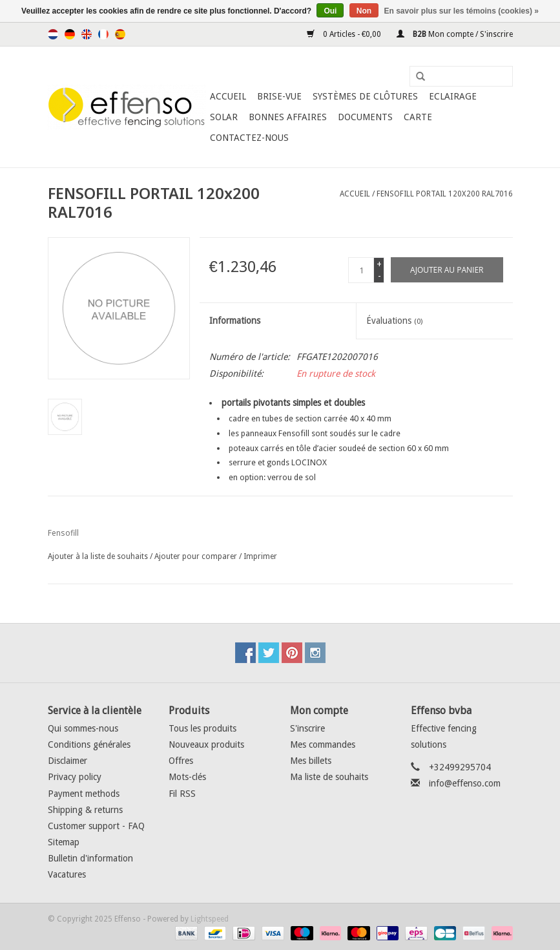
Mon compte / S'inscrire (455, 34)
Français (103, 34)
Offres (181, 761)
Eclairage (453, 96)
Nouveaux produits (206, 744)
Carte (418, 117)
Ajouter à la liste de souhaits (98, 556)
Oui (330, 11)
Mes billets (311, 761)
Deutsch (70, 34)
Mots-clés (187, 777)
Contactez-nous (249, 138)
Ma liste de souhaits (329, 777)
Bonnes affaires (288, 117)
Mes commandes (323, 744)
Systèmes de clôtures (365, 96)
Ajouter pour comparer (197, 556)
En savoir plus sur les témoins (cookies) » (461, 11)
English (87, 34)
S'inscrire (307, 728)
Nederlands (53, 34)
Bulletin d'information (90, 858)
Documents (365, 117)
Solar (224, 117)
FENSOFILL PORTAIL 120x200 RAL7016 (445, 194)
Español (120, 34)
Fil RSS (182, 794)
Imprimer (260, 556)
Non (364, 11)
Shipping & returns (85, 810)
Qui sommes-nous (83, 728)
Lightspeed (210, 919)
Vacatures (67, 874)
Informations (235, 321)
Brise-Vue (279, 96)
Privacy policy (75, 777)
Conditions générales (89, 744)
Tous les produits (202, 728)
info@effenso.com (465, 783)
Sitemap (64, 842)
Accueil (228, 96)
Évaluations (394, 321)
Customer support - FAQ (96, 826)
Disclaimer (67, 761)
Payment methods (84, 794)
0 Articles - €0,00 (345, 34)
